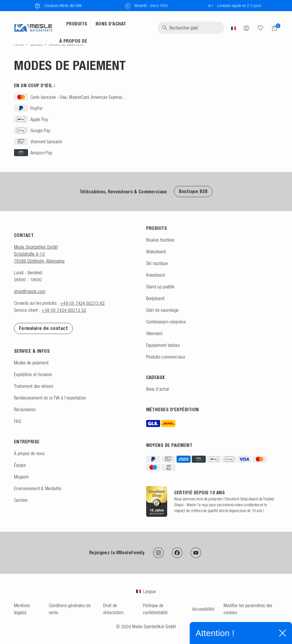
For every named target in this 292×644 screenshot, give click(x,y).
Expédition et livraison (33, 374)
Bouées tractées (160, 240)
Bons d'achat (158, 389)
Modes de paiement (31, 363)
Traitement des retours (34, 386)
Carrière (21, 500)
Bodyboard (155, 298)
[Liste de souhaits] (260, 28)
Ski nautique (157, 263)
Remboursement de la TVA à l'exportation (50, 398)
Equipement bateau (163, 345)
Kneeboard (155, 275)
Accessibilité (203, 609)
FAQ (18, 421)
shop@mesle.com (30, 291)
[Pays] (234, 28)
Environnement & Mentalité (38, 488)
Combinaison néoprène (166, 322)
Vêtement (154, 333)
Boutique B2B (193, 191)
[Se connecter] (246, 28)
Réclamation (25, 409)
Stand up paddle (160, 287)
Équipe (20, 465)
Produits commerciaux (166, 357)
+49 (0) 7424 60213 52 (64, 310)
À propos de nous (29, 453)
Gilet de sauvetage (163, 310)
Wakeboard (156, 252)
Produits (77, 24)
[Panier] (273, 28)
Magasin (21, 477)
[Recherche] (191, 28)
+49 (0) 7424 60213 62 (83, 303)
